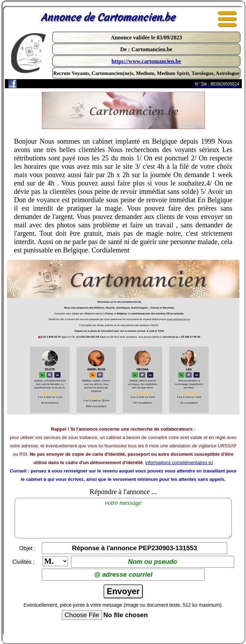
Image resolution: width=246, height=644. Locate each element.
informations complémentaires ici (179, 463)
